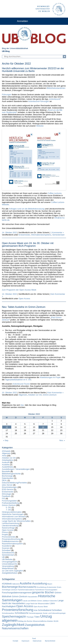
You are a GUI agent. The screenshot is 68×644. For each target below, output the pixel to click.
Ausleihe (6, 465)
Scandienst (7, 546)
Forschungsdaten (9, 501)
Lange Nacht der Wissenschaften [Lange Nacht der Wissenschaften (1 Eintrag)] (37, 604)
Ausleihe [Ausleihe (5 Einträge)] (26, 583)
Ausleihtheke (8, 467)
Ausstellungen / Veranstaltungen (16, 469)
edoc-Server (7, 485)
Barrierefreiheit (50, 641)
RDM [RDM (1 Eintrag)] (36, 610)
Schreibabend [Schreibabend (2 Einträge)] (45, 610)
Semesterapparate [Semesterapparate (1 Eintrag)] (36, 613)
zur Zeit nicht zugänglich (12, 571)
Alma (4, 456)
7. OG (8, 510)
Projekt (5, 535)
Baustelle (6, 471)
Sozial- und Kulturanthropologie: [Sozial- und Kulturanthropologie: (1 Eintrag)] (54, 613)
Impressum (25, 641)
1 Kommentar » (57, 232)
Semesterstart (58, 235)
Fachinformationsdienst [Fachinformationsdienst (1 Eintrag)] (26, 590)
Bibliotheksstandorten (56, 88)
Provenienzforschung (11, 539)
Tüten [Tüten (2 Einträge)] (37, 617)
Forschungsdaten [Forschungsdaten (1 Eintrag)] (51, 590)
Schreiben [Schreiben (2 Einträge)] (57, 610)
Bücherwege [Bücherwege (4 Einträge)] (10, 587)
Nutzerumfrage (8, 528)
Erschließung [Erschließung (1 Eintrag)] (42, 587)
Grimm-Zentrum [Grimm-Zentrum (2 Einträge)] (20, 596)
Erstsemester (24, 235)
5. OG (8, 507)
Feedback (6, 496)
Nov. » (62, 440)
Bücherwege (7, 476)
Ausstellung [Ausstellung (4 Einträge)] (40, 583)
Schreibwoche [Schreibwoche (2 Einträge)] (22, 613)
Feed (34, 639)
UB (3, 557)
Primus (5, 532)
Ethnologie (7, 494)
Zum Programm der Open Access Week (19, 290)
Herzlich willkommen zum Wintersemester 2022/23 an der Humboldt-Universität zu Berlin (33, 70)
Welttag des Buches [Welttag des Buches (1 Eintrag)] (25, 621)
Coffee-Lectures (55, 193)
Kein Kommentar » (55, 393)
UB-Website (7, 559)
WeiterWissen (8, 568)
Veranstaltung (8, 566)
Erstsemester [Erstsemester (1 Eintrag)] (52, 587)
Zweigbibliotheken (10, 573)
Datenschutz (37, 641)
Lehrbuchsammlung (10, 523)
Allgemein (23, 395)
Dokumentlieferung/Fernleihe (14, 483)
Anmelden (22, 21)
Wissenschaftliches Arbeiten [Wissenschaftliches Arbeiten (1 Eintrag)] (43, 621)
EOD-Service (8, 489)
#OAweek (6, 451)
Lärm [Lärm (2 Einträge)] (52, 603)
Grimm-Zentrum (50, 395)
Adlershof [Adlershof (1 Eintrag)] (16, 584)
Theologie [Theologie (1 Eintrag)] (30, 617)
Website (40, 126)
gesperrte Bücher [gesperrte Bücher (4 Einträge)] (43, 592)
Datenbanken (8, 478)
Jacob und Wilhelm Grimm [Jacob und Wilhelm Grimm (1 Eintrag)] (33, 601)
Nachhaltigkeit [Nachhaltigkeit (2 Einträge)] (9, 606)
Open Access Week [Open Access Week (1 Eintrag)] (41, 607)
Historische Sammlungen (13, 514)
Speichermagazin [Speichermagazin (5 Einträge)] (14, 616)
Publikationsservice (10, 541)
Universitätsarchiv (10, 564)
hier (22, 405)
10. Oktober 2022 (9, 393)
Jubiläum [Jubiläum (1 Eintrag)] (46, 601)
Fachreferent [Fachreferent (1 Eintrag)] (40, 590)
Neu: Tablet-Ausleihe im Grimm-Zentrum (24, 307)
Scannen (6, 548)
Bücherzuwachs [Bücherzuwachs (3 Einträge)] (27, 587)
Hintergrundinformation (12, 512)
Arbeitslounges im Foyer (50, 377)
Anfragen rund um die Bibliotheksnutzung (27, 209)
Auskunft (6, 462)
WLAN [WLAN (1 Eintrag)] (56, 621)
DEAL (4, 480)
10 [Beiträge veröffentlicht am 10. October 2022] (7, 427)
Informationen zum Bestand (14, 517)
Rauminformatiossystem (12, 544)
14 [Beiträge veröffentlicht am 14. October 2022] (43, 427)
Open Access (24, 299)
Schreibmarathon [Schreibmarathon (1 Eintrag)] (8, 613)
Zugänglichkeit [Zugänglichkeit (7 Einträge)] (13, 625)
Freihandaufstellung (10, 503)
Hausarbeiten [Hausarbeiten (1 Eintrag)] (33, 597)
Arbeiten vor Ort (35, 395)
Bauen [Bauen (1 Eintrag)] (50, 584)
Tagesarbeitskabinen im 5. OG (18, 380)
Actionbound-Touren (21, 384)
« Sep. (6, 440)
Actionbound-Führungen (39, 101)
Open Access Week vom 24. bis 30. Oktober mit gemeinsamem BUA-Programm (28, 245)
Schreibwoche (8, 553)
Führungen (7, 95)
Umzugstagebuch (10, 562)
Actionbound (55, 99)
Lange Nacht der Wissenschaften (16, 521)
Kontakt (15, 641)
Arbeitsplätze (8, 460)
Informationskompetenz (41, 235)
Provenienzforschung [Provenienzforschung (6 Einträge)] (18, 610)
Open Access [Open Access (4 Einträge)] (25, 606)
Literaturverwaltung (10, 526)
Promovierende (9, 537)
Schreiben (6, 550)
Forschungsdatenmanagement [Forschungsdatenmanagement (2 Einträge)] (17, 593)
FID (4, 498)
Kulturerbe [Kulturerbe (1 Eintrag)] (53, 601)
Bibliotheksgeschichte (11, 474)
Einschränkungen (9, 487)
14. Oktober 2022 (9, 232)
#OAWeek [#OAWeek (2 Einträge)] (7, 584)
